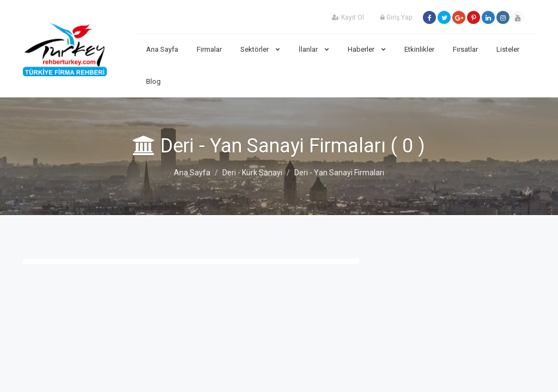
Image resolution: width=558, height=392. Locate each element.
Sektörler (260, 49)
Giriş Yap (396, 17)
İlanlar (314, 49)
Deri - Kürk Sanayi (252, 173)
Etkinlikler (419, 49)
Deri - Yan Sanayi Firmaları (339, 173)
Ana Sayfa (162, 49)
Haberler (367, 49)
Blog (153, 81)
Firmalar (209, 49)
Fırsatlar (465, 49)
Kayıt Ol (348, 17)
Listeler (508, 49)
